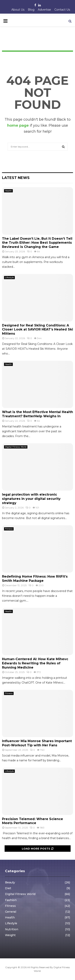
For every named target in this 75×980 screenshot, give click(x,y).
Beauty (10, 882)
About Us (18, 10)
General (11, 912)
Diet (8, 888)
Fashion (11, 900)
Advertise (44, 10)
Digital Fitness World (16, 447)
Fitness (9, 529)
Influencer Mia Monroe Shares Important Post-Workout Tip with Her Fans (37, 743)
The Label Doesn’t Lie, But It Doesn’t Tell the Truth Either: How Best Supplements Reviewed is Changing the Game (37, 243)
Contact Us (62, 10)
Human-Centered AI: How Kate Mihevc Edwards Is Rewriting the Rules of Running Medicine (35, 663)
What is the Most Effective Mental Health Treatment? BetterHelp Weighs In (37, 414)
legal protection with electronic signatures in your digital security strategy (31, 499)
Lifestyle (9, 277)
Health (8, 191)
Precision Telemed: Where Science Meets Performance (32, 821)
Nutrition (12, 929)
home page (18, 125)
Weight (10, 935)
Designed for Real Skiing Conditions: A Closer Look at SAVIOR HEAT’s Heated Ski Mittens (37, 330)
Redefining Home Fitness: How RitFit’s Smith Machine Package (35, 579)
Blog (31, 10)
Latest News (16, 178)
